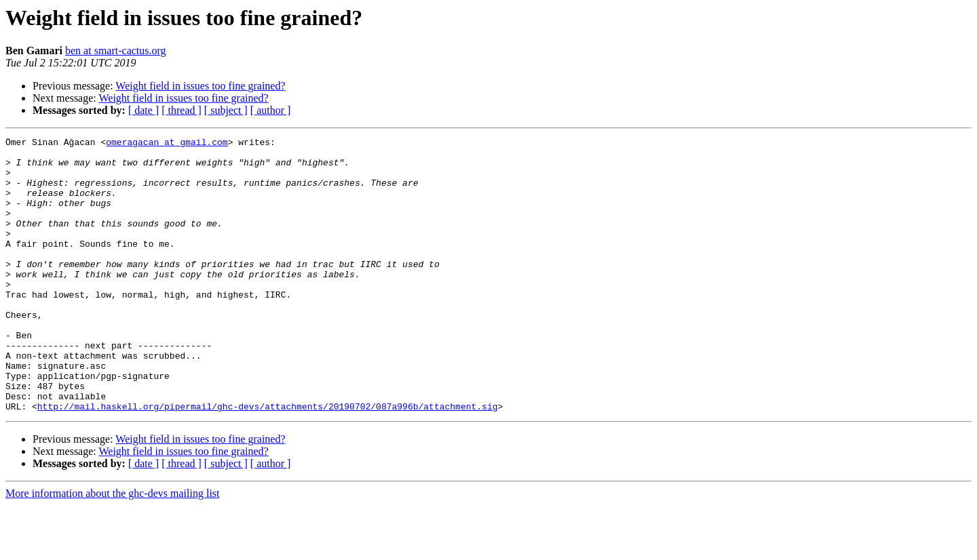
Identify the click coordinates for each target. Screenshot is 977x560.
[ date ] (143, 110)
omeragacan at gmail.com (167, 144)
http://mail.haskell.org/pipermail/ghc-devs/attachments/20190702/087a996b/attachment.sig (268, 461)
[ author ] (271, 110)
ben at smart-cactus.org (116, 51)
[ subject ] (226, 110)
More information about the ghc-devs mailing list (113, 548)
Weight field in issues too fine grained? (200, 86)
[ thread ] (181, 110)
